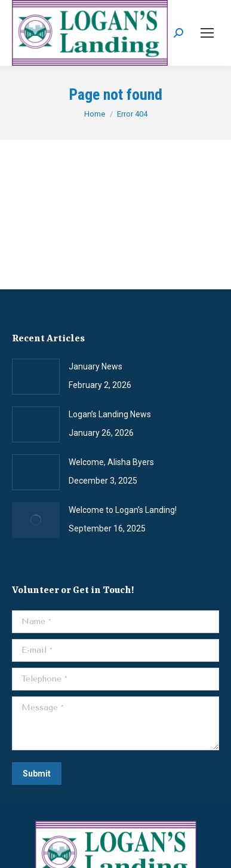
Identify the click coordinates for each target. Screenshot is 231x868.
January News (96, 366)
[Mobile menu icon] (207, 33)
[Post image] (36, 377)
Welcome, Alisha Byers (111, 462)
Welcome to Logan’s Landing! (123, 510)
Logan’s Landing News (110, 414)
